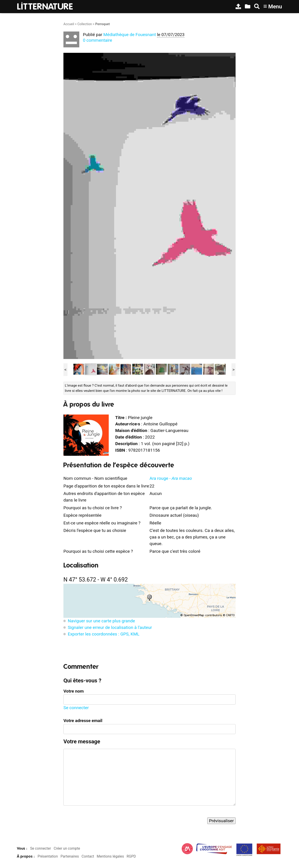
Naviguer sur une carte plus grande (101, 621)
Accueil (69, 24)
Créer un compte (67, 848)
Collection (85, 24)
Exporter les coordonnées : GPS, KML (104, 634)
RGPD (131, 856)
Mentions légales (110, 856)
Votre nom (74, 691)
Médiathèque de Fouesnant (130, 35)
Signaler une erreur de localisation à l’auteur (110, 627)
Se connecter (76, 708)
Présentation (48, 856)
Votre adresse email (83, 721)
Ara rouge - (171, 478)
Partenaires (70, 856)
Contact (88, 856)
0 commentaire (98, 40)
